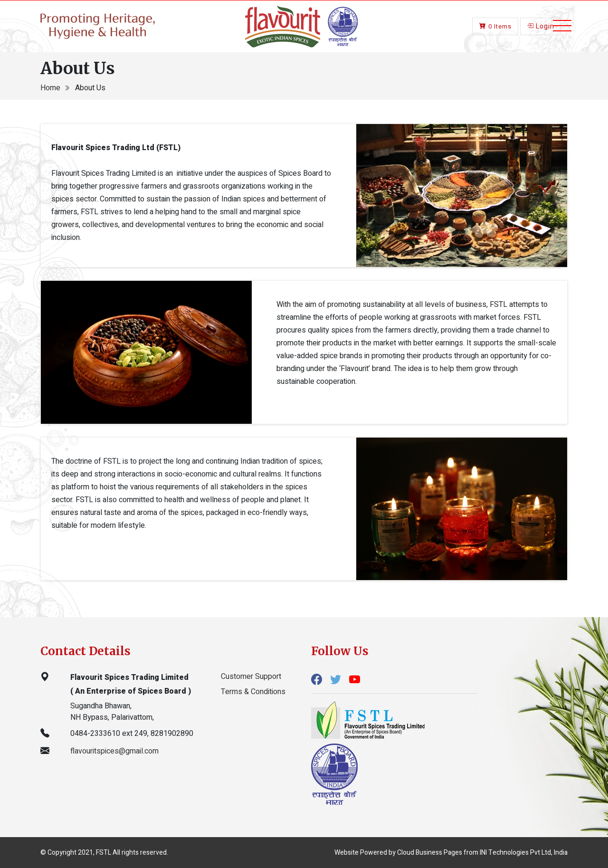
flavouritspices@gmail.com (114, 751)
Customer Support (251, 677)
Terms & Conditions (253, 692)
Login (541, 25)
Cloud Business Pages (430, 853)
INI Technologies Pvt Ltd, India (524, 853)
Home (51, 88)
